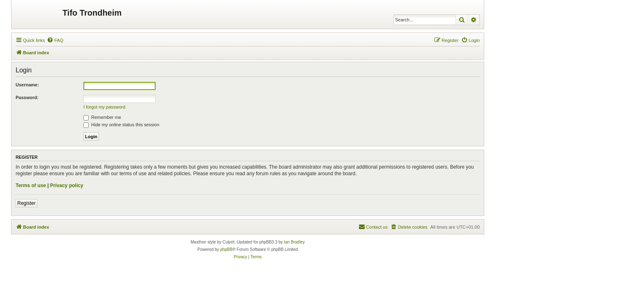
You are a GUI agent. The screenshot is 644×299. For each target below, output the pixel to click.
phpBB (226, 249)
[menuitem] (55, 40)
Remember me (102, 117)
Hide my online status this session (121, 125)
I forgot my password (104, 107)
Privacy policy (67, 185)
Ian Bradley (294, 242)
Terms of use (31, 185)
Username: (27, 85)
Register (26, 203)
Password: (27, 97)
